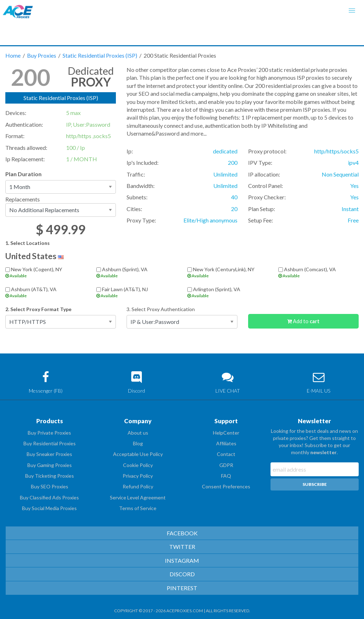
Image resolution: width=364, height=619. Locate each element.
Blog (138, 443)
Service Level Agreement (138, 497)
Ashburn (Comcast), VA (318, 272)
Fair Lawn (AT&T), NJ (136, 292)
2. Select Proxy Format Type (38, 309)
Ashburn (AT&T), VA (45, 292)
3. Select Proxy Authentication (161, 309)
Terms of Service (138, 508)
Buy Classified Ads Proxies (49, 497)
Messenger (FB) (45, 382)
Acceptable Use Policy (138, 454)
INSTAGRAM (182, 560)
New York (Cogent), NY (45, 272)
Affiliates (226, 443)
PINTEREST (182, 588)
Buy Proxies (42, 55)
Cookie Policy (138, 465)
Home (14, 55)
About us (138, 433)
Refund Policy (138, 486)
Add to (303, 321)
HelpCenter (226, 433)
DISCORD (182, 574)
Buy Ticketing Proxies (50, 476)
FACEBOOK (182, 533)
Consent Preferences (226, 486)
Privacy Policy (138, 476)
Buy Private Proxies (49, 433)
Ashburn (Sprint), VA (136, 272)
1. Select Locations (28, 243)
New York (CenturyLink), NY (227, 272)
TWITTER (182, 547)
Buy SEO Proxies (50, 486)
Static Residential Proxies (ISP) (100, 55)
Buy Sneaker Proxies (49, 454)
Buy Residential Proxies (50, 443)
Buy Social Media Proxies (49, 508)
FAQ (226, 476)
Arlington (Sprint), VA (227, 292)
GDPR (226, 465)
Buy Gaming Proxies (50, 465)
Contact (226, 454)
